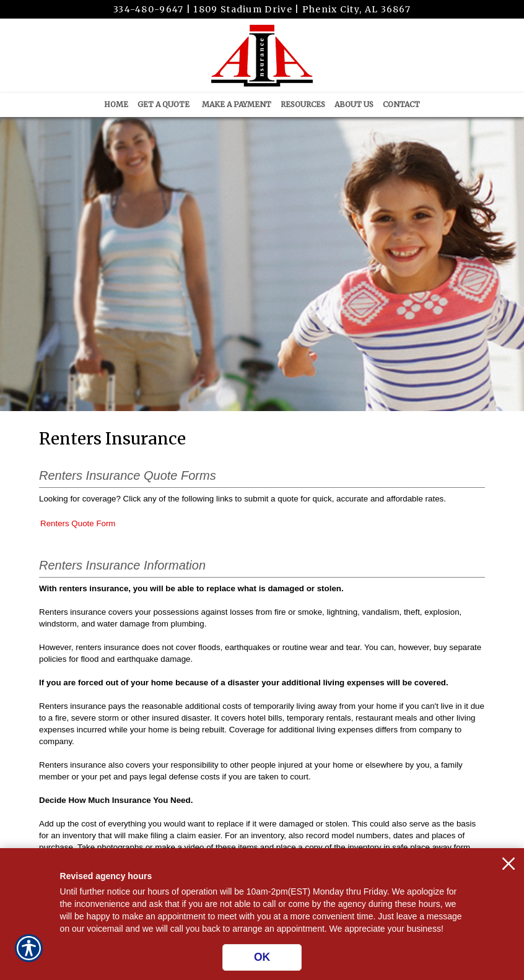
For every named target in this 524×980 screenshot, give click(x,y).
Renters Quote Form (78, 523)
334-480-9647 (149, 9)
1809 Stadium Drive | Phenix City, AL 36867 (302, 9)
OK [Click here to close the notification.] (262, 957)
